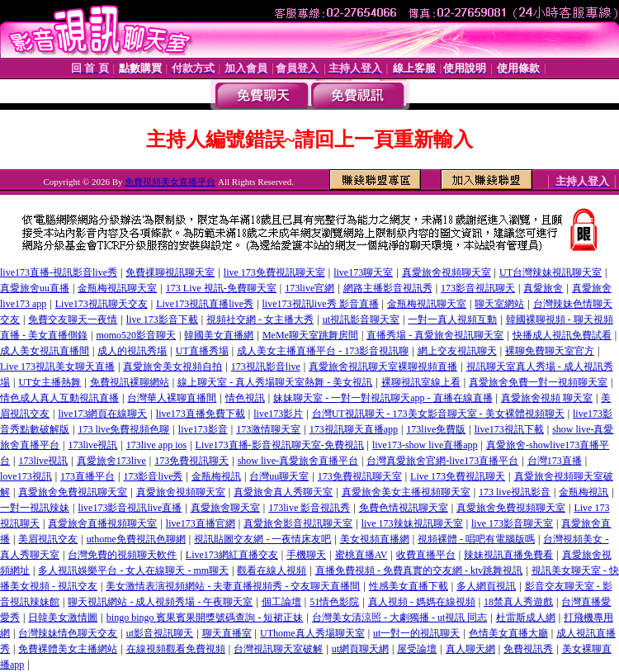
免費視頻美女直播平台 (170, 182)
